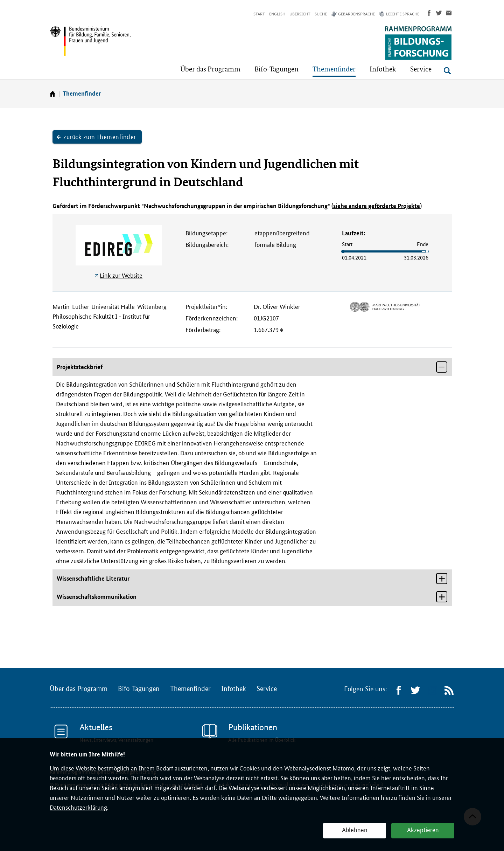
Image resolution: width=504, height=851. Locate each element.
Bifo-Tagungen (139, 689)
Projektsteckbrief (80, 367)
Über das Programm (79, 689)
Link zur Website (121, 276)
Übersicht (300, 14)
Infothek (234, 689)
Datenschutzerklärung (78, 808)
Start (259, 14)
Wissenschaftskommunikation (97, 597)
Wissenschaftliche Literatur (93, 578)
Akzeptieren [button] (423, 830)
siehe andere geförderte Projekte (377, 206)
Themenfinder (82, 93)
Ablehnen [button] (355, 830)
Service (267, 689)
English (277, 14)
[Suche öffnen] (447, 71)
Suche (321, 14)
